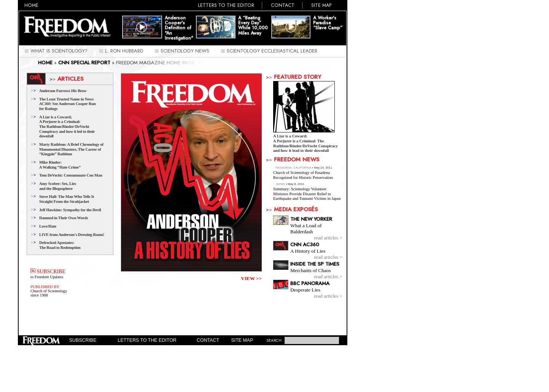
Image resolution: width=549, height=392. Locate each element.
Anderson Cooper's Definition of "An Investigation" (179, 28)
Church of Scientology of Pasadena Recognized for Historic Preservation (303, 175)
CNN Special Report (84, 63)
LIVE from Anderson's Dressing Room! (72, 235)
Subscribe (83, 340)
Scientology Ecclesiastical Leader (272, 51)
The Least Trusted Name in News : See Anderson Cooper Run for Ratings (68, 104)
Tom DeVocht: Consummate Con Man (71, 175)
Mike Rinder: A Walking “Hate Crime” (60, 165)
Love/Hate (48, 226)
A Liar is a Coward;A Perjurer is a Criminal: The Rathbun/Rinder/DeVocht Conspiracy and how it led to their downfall (67, 127)
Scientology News (185, 51)
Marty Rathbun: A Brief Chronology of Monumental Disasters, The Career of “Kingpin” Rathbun (71, 149)
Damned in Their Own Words (64, 218)
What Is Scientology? (59, 51)
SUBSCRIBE (48, 272)
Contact (283, 5)
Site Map (321, 5)
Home (31, 5)
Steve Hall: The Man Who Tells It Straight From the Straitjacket (67, 199)
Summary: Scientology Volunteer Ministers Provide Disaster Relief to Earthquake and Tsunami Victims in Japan (307, 194)
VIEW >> (251, 278)
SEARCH (274, 340)
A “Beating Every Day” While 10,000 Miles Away (253, 26)
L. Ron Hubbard (124, 51)
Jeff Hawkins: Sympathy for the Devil (70, 210)
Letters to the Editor (226, 5)
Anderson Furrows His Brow (63, 91)
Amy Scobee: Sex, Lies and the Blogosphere (58, 186)
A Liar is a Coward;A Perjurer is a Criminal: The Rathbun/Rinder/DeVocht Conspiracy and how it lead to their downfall (306, 143)
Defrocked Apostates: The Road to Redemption (60, 245)
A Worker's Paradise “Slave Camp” (328, 23)
